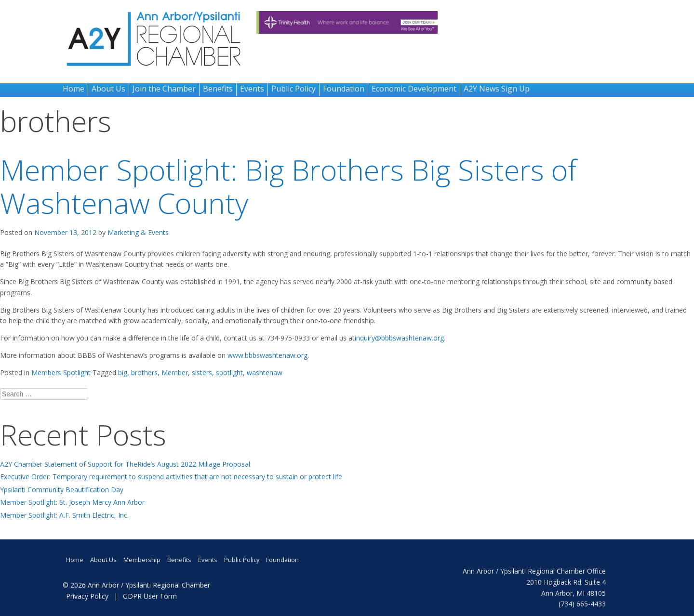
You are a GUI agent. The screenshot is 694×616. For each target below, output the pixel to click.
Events (252, 89)
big (123, 373)
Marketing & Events (138, 232)
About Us (108, 89)
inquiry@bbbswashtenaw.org (399, 338)
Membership (142, 560)
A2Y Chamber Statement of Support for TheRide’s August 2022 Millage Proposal (125, 464)
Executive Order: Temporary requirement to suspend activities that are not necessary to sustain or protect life (171, 477)
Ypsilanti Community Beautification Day (62, 490)
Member (175, 373)
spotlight (229, 373)
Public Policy (294, 89)
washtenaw (265, 373)
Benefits (218, 89)
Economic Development (414, 89)
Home (73, 89)
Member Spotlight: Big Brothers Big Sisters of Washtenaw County (288, 186)
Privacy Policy (87, 596)
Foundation (344, 89)
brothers (144, 373)
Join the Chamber (164, 89)
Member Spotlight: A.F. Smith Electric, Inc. (64, 515)
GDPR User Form (150, 596)
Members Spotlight (61, 373)
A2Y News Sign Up (497, 89)
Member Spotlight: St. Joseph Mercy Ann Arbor (72, 502)
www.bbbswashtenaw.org (267, 355)
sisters (202, 373)
